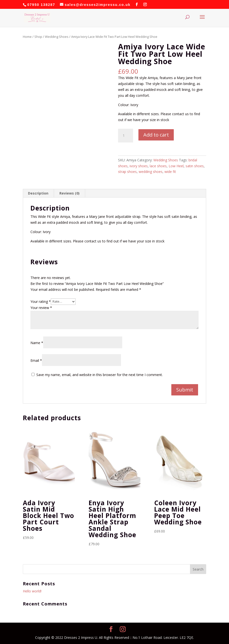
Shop (38, 37)
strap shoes (127, 172)
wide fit (170, 172)
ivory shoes (139, 166)
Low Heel (176, 166)
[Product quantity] (125, 136)
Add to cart (156, 135)
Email (36, 360)
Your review (41, 308)
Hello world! (32, 591)
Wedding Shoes (57, 37)
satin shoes (195, 166)
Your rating (41, 301)
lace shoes (158, 166)
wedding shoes (151, 172)
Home (27, 37)
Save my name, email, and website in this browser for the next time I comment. (100, 375)
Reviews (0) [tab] (69, 193)
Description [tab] (38, 193)
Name (37, 343)
